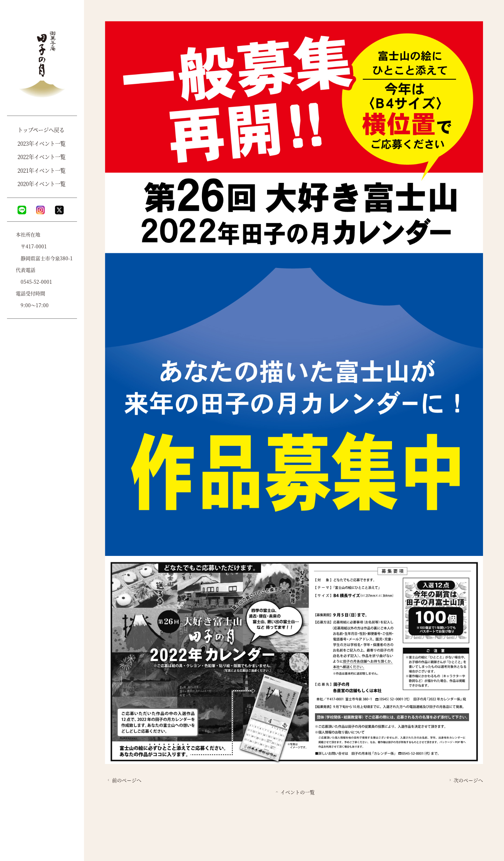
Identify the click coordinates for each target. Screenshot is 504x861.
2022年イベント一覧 (41, 157)
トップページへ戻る (41, 130)
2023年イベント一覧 (41, 143)
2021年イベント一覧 (41, 170)
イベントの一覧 (295, 792)
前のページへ (124, 780)
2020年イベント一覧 (41, 184)
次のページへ (465, 780)
